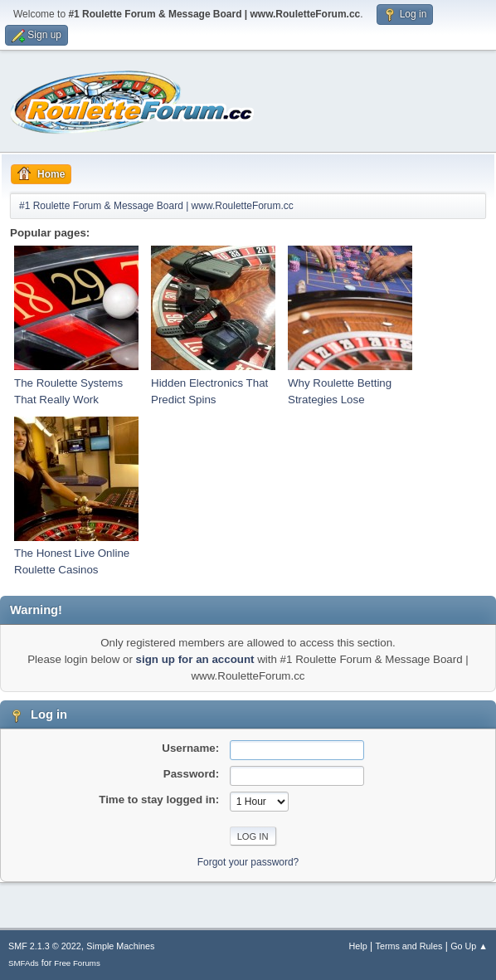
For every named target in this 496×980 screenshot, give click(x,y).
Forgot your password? (248, 862)
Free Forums (77, 963)
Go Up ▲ (469, 946)
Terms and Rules (409, 946)
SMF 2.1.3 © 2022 (45, 946)
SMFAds (24, 963)
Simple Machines (120, 946)
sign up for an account (195, 659)
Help (358, 946)
